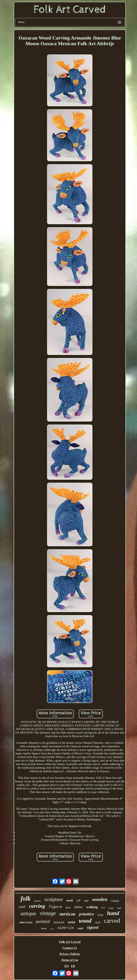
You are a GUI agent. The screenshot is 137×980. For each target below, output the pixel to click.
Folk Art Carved (70, 942)
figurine (38, 901)
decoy (44, 928)
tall (78, 900)
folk (26, 899)
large (101, 915)
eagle (80, 928)
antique (28, 913)
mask (70, 900)
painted (43, 921)
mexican (68, 914)
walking (92, 907)
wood (85, 921)
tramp (111, 908)
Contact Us (70, 948)
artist (71, 922)
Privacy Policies (70, 954)
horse (52, 929)
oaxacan (59, 922)
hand (113, 913)
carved (112, 921)
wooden (100, 899)
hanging (115, 901)
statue (78, 907)
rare (86, 901)
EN (67, 966)
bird (103, 907)
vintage (48, 913)
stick (98, 922)
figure (55, 907)
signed (93, 927)
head (119, 908)
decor (68, 908)
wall (22, 907)
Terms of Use (70, 960)
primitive (87, 914)
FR (73, 966)
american (26, 923)
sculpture (54, 899)
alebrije (66, 928)
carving (37, 906)
